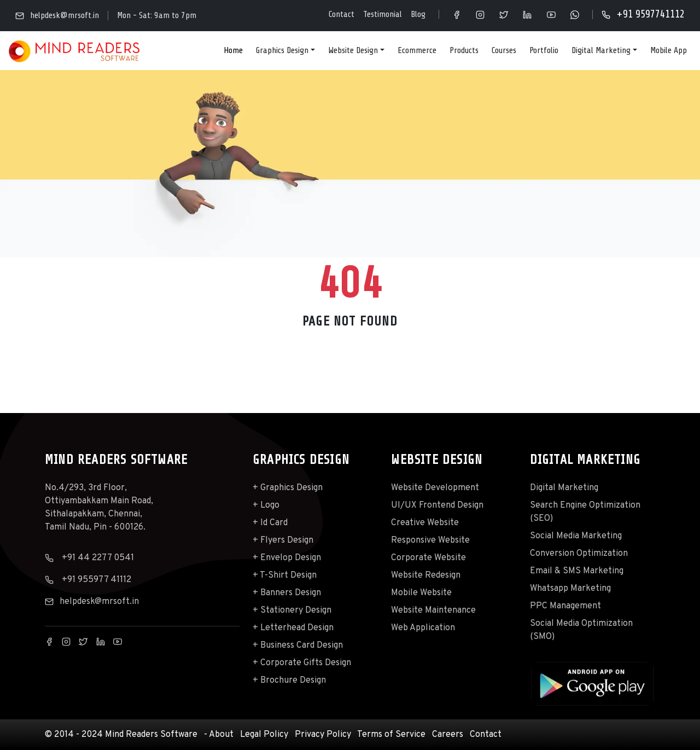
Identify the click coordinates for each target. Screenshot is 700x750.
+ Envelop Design (287, 558)
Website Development (435, 488)
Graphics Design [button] (282, 50)
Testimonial (383, 14)
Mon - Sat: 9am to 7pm (157, 15)
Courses (504, 50)
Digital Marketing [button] (601, 50)
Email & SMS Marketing (577, 571)
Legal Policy (264, 735)
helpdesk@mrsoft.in (57, 16)
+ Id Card (270, 523)
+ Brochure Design (289, 681)
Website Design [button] (353, 50)
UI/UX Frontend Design (437, 505)
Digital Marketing (564, 488)
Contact (342, 14)
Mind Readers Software (151, 735)
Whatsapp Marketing (570, 589)
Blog (418, 14)
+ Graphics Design (288, 488)
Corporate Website (428, 558)
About (221, 735)
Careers (448, 735)
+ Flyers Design (283, 540)
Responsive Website (430, 540)
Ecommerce (417, 50)
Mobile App (669, 50)
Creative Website (425, 523)
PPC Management (565, 606)
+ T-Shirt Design (285, 575)
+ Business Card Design (298, 646)
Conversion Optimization (579, 554)
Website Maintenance (433, 611)
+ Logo (266, 505)
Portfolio (544, 50)
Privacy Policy (323, 735)
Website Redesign (426, 575)
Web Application (423, 628)
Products (464, 50)
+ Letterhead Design (293, 628)
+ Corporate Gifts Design (302, 663)
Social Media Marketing (576, 536)
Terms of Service (391, 735)
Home (233, 50)
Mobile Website (421, 593)
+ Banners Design (287, 593)
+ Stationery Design (292, 611)
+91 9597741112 (643, 14)
